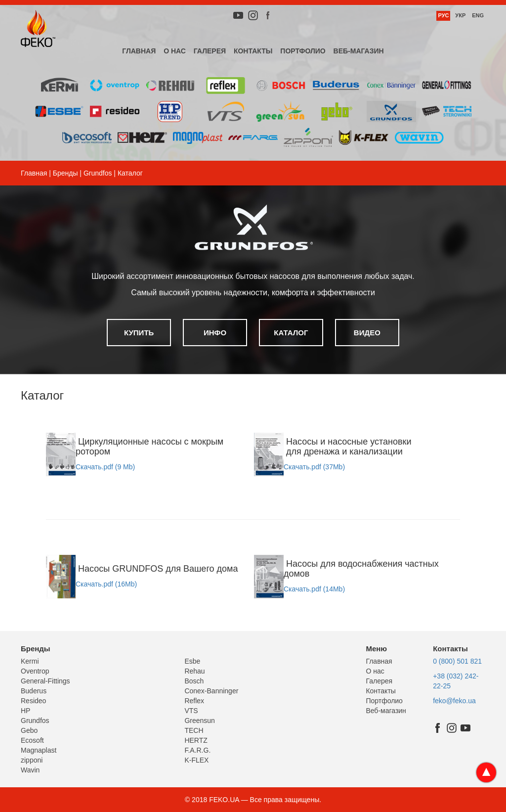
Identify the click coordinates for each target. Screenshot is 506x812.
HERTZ (196, 740)
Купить (139, 333)
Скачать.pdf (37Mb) (314, 467)
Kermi (30, 661)
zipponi (32, 760)
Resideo (33, 701)
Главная (139, 51)
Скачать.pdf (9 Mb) (105, 467)
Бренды (65, 173)
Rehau (194, 671)
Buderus (34, 691)
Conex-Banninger (211, 691)
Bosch (194, 681)
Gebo (29, 730)
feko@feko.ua (454, 701)
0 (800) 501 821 (457, 661)
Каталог (291, 333)
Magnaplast (39, 750)
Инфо (215, 333)
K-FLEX (196, 760)
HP (25, 711)
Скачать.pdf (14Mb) (314, 589)
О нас (175, 51)
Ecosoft (32, 740)
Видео (367, 333)
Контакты (253, 51)
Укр (460, 15)
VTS (191, 711)
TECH (194, 730)
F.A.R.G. (197, 750)
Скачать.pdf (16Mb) (106, 584)
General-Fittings (45, 681)
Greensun (199, 721)
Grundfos (98, 173)
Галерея (210, 51)
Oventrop (35, 671)
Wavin (30, 770)
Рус (443, 15)
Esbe (192, 661)
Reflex (194, 701)
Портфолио (303, 51)
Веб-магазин (359, 51)
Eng (478, 15)
